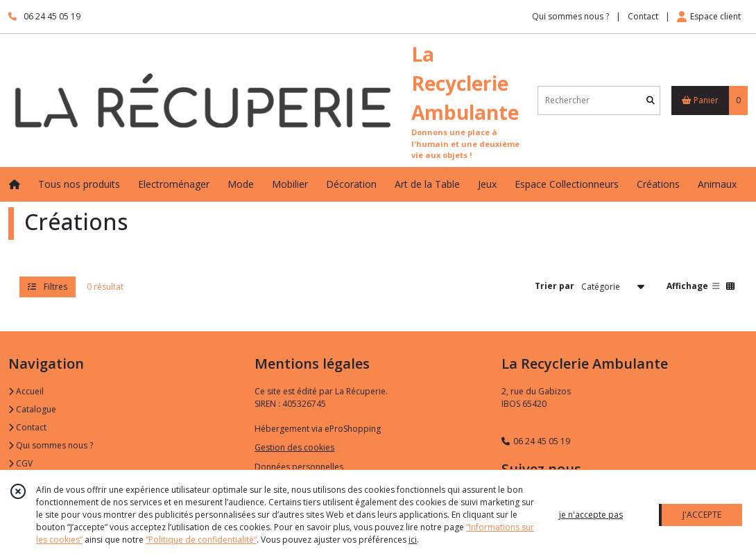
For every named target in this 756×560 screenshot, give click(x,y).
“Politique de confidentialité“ (201, 540)
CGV (20, 463)
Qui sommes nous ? (51, 445)
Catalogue (32, 409)
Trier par (555, 286)
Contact (643, 16)
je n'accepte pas (591, 515)
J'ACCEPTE (702, 515)
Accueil (26, 391)
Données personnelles (299, 467)
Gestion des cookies (294, 447)
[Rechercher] (651, 100)
